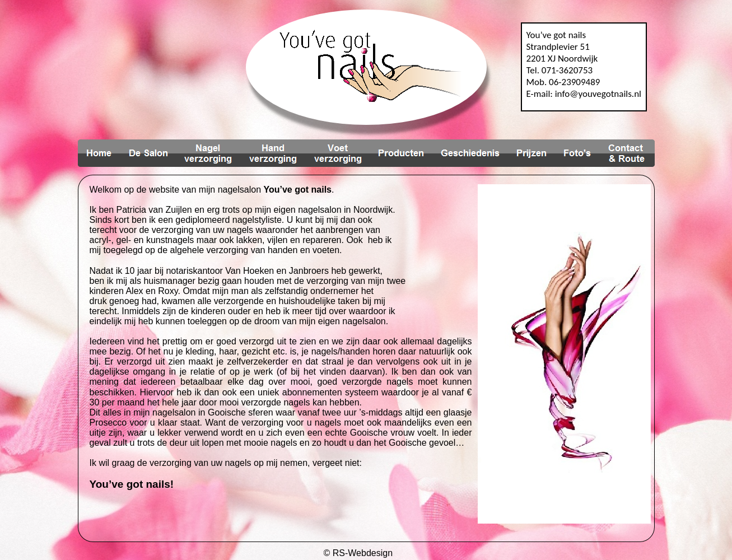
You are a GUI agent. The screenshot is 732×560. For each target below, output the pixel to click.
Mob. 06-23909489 (563, 82)
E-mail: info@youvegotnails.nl (584, 94)
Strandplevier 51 (558, 47)
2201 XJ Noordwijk (562, 59)
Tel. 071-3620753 (560, 70)
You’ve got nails (556, 35)
